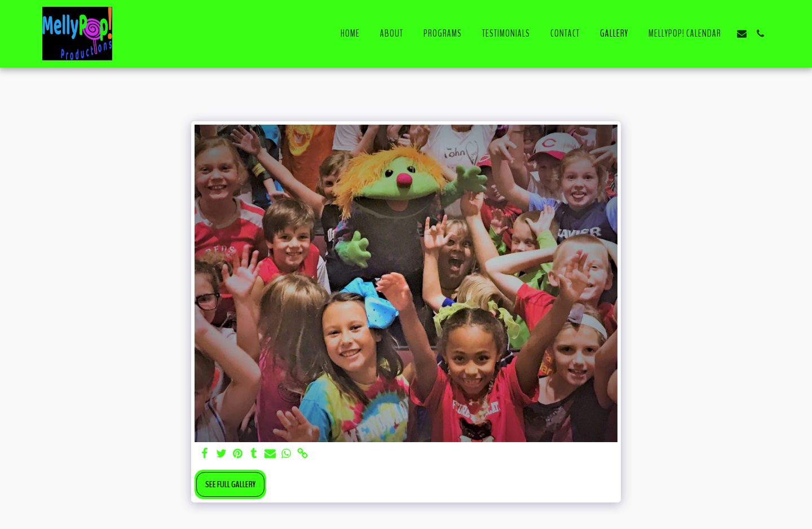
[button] (742, 34)
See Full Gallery (230, 484)
